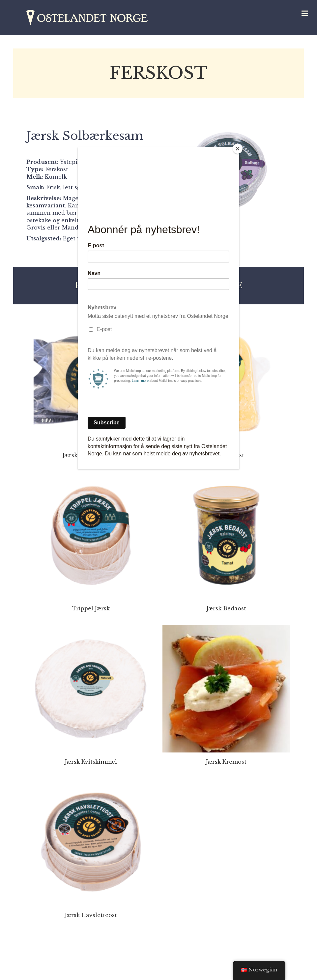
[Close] (238, 149)
